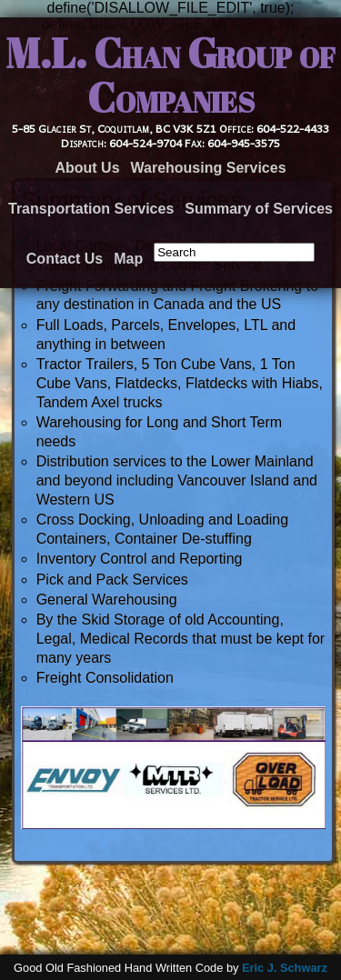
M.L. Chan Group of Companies (170, 75)
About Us (87, 168)
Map (128, 259)
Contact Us (65, 259)
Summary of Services (259, 209)
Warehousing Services (209, 168)
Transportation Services (91, 209)
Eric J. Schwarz (285, 968)
